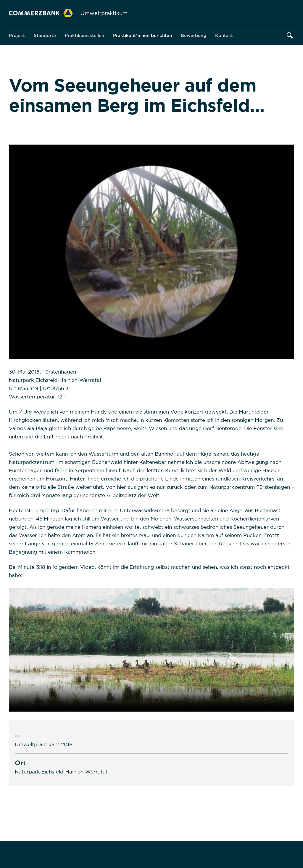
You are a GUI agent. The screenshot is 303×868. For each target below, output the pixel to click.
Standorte (45, 35)
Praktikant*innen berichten (142, 35)
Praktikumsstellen (84, 35)
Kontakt (224, 35)
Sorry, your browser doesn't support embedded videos (151, 650)
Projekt (17, 35)
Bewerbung (194, 35)
